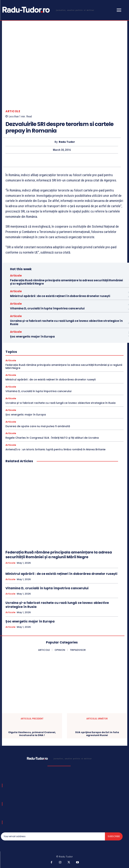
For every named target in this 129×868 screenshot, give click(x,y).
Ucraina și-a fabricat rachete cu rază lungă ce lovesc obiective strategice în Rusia (66, 322)
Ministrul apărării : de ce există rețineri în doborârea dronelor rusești (60, 296)
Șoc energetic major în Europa (32, 337)
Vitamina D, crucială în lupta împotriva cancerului (47, 308)
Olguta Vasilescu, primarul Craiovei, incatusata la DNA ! (32, 734)
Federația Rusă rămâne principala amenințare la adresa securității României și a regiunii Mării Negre (66, 282)
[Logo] (48, 10)
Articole (13, 111)
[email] (53, 836)
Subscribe (114, 836)
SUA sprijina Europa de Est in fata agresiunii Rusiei (97, 734)
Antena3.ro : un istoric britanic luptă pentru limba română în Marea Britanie (55, 449)
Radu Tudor (67, 142)
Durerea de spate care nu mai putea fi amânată (38, 426)
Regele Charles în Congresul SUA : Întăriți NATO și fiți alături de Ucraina (52, 438)
